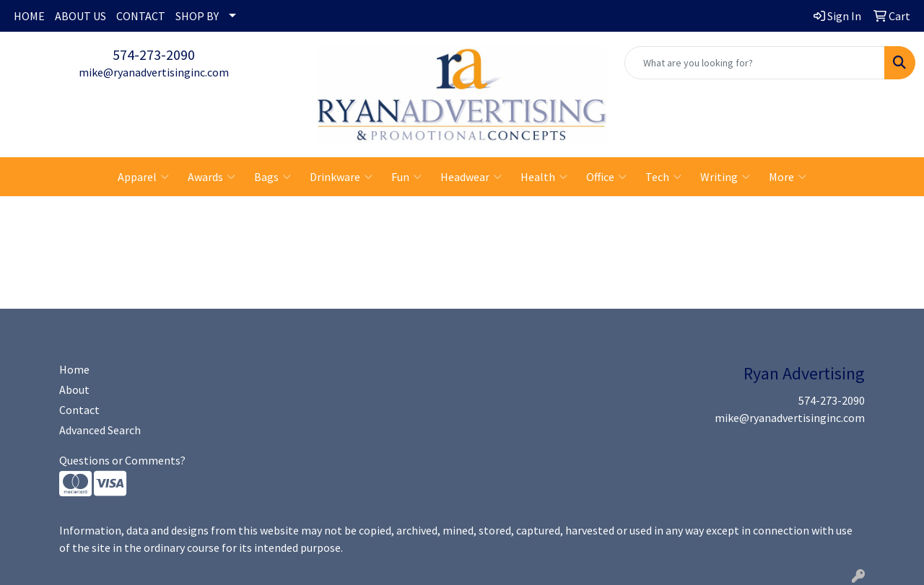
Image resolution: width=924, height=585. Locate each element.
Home (74, 369)
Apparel (143, 177)
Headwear (471, 177)
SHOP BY (197, 16)
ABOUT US (80, 16)
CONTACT (141, 16)
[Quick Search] (755, 63)
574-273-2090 (154, 54)
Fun (406, 177)
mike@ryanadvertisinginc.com (154, 72)
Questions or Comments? (122, 460)
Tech (663, 177)
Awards (212, 177)
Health (544, 177)
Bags (273, 177)
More (788, 177)
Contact (79, 410)
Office (606, 177)
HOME (29, 16)
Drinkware (341, 177)
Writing (725, 177)
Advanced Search (100, 430)
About (74, 390)
